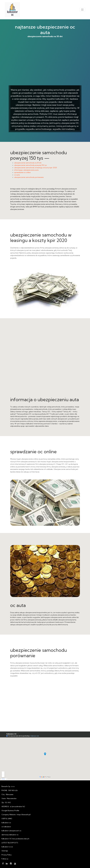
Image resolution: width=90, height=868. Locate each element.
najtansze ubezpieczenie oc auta (45, 30)
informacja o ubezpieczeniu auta (26, 170)
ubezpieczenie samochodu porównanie (29, 177)
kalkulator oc (6, 823)
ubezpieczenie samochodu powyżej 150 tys (31, 165)
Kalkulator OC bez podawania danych (15, 839)
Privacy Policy (7, 855)
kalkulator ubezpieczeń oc (11, 831)
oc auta (17, 175)
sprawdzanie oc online (22, 172)
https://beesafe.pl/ (24, 815)
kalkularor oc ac (7, 847)
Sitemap (5, 851)
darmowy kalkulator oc (10, 835)
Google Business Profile (10, 811)
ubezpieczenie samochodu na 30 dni (45, 65)
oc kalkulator (6, 827)
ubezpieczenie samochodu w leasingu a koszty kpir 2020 (36, 168)
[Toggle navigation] (82, 10)
